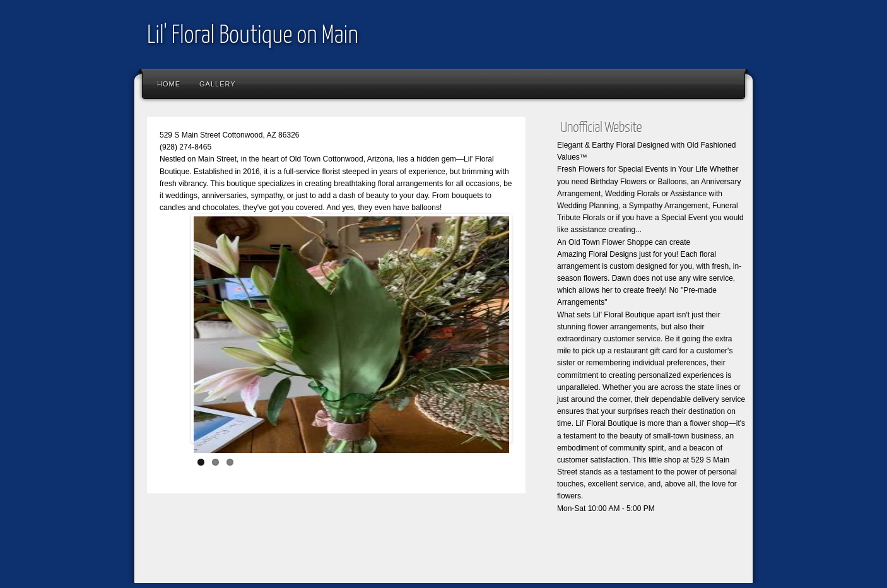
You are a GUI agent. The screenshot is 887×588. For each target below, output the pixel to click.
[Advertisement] (370, 547)
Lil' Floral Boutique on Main (253, 36)
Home (169, 84)
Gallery (218, 84)
